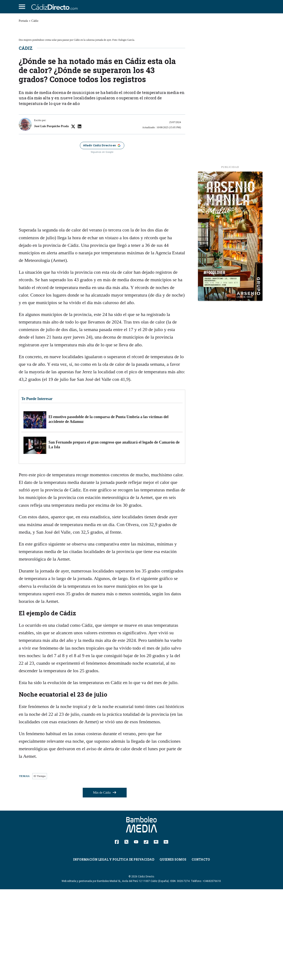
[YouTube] (136, 932)
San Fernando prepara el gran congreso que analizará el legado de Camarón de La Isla (114, 536)
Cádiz (35, 21)
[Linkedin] (166, 932)
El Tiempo (40, 867)
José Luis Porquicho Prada (51, 217)
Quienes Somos (173, 950)
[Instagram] (156, 932)
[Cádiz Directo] (56, 7)
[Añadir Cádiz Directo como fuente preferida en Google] (102, 236)
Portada (23, 21)
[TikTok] (146, 932)
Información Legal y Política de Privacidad (114, 950)
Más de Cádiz (105, 883)
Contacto (201, 950)
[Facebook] (117, 932)
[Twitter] (126, 932)
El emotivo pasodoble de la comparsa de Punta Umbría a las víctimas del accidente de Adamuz (108, 510)
